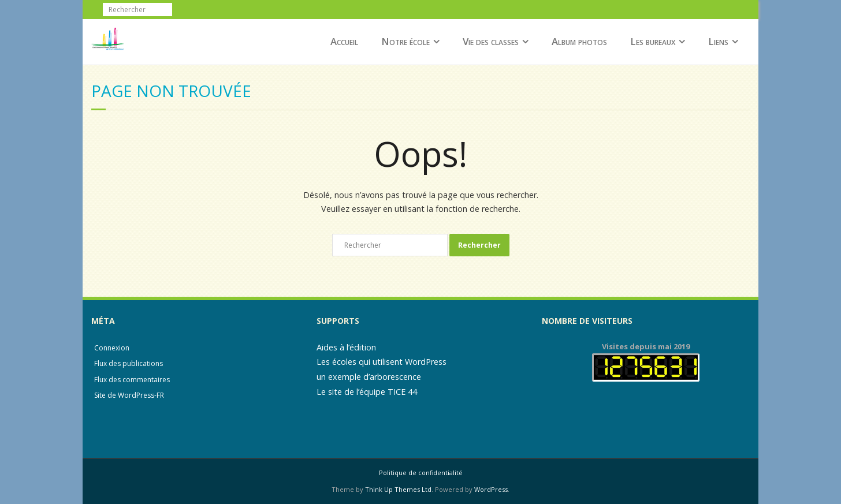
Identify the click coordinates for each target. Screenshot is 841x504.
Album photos (579, 41)
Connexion (112, 348)
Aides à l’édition (346, 347)
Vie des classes (491, 41)
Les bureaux (653, 41)
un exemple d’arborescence (369, 377)
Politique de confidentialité (421, 473)
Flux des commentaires (132, 380)
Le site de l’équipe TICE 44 (367, 392)
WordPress (491, 489)
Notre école (405, 41)
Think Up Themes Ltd (398, 489)
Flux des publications (129, 363)
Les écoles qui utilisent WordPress (382, 362)
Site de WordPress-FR (129, 395)
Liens (718, 41)
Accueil (344, 41)
